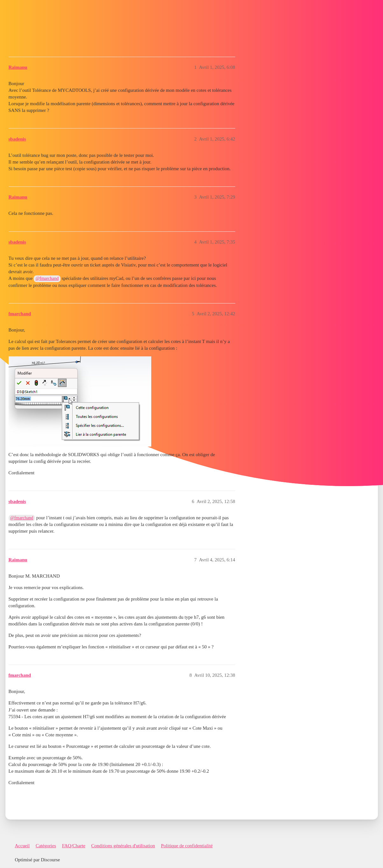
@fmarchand (47, 278)
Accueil (22, 846)
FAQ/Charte (74, 846)
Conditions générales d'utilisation (123, 846)
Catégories (46, 846)
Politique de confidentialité (187, 846)
